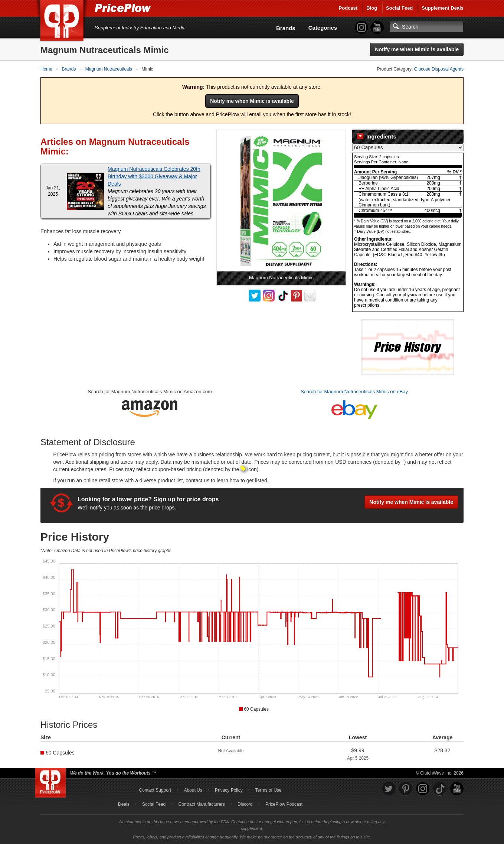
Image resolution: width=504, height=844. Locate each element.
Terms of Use (269, 790)
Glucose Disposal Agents (439, 69)
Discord (245, 804)
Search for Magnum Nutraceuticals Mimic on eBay (354, 392)
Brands (286, 28)
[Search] (426, 27)
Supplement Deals (443, 8)
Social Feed (399, 8)
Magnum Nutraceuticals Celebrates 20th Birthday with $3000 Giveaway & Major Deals (154, 176)
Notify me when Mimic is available (417, 49)
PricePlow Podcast (284, 804)
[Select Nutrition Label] (408, 147)
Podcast (348, 8)
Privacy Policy (229, 790)
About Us (193, 790)
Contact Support (155, 790)
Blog (372, 8)
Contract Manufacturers (201, 804)
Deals (124, 804)
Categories (323, 28)
